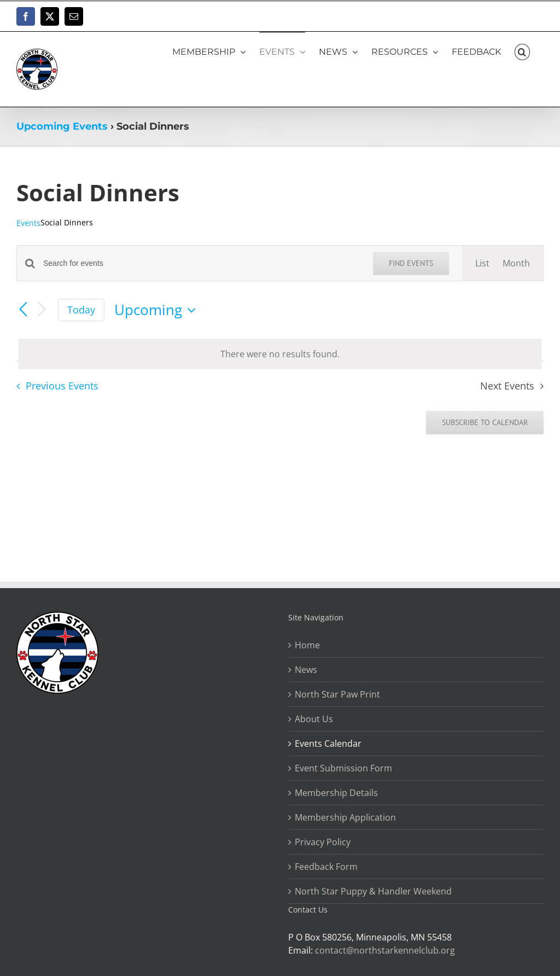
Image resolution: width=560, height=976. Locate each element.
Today (81, 310)
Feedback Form (326, 867)
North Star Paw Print (337, 694)
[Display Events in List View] (482, 263)
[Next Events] (42, 310)
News (306, 670)
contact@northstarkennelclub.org (385, 950)
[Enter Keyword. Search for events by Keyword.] (202, 263)
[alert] (280, 354)
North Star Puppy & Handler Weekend (373, 891)
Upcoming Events (62, 126)
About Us (314, 719)
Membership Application (345, 817)
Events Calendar (328, 743)
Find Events (411, 263)
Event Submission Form (343, 768)
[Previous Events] (23, 310)
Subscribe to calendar (485, 423)
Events (28, 223)
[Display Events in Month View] (516, 263)
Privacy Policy (323, 842)
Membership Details (336, 793)
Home (307, 645)
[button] (522, 51)
